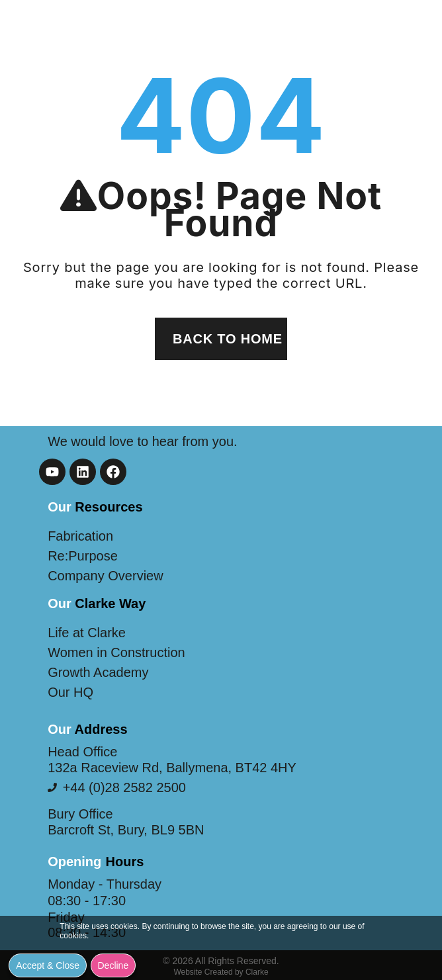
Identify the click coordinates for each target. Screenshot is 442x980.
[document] (221, 490)
